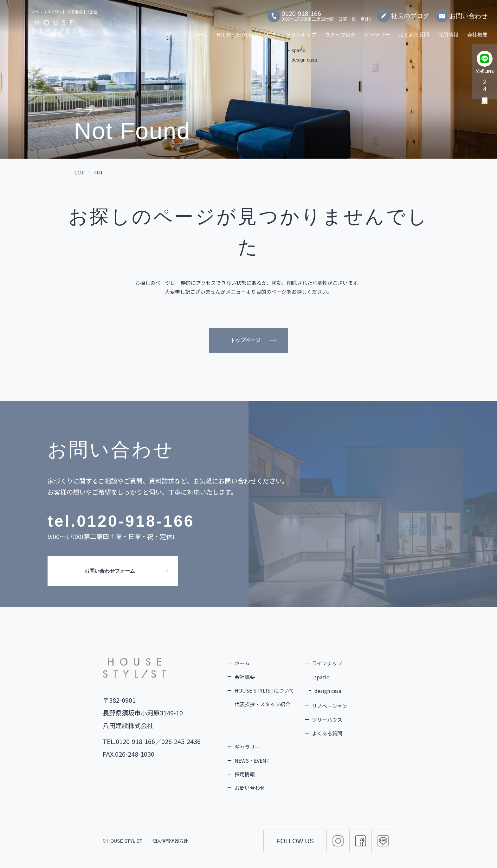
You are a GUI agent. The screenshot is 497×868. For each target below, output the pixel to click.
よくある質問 (414, 32)
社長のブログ (403, 13)
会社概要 (477, 32)
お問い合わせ (461, 13)
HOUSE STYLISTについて (247, 32)
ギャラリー (377, 32)
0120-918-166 (136, 521)
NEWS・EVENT (252, 760)
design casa (328, 691)
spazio (322, 677)
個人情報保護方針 (170, 841)
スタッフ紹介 (340, 32)
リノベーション (330, 706)
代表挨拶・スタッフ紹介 (262, 704)
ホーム (200, 32)
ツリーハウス (327, 720)
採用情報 (448, 32)
